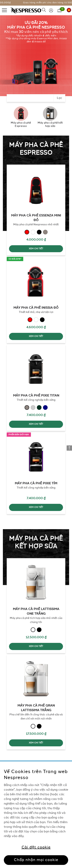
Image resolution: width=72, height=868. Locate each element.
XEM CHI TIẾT (36, 249)
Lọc (60, 98)
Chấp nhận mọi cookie (36, 860)
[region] (36, 815)
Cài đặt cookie (36, 847)
